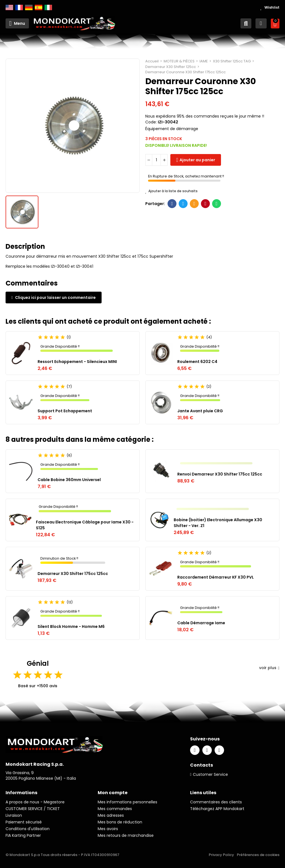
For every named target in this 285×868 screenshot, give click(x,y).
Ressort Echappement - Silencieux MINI (77, 362)
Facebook (172, 204)
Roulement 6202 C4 (197, 362)
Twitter (183, 204)
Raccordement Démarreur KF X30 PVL (216, 577)
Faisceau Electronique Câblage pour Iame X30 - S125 (85, 525)
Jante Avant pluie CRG (200, 411)
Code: (151, 122)
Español (39, 8)
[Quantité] (156, 160)
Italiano (48, 8)
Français (19, 8)
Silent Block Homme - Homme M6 (71, 626)
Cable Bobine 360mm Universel (69, 480)
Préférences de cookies (258, 855)
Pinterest (206, 204)
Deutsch (29, 8)
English (9, 8)
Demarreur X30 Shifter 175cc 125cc (73, 574)
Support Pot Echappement (65, 411)
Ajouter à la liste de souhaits (171, 191)
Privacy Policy (221, 855)
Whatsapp (217, 204)
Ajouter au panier (197, 160)
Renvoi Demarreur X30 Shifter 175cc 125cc (220, 474)
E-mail (194, 204)
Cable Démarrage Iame (201, 623)
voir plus (269, 668)
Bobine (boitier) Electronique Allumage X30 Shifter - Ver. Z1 (218, 523)
